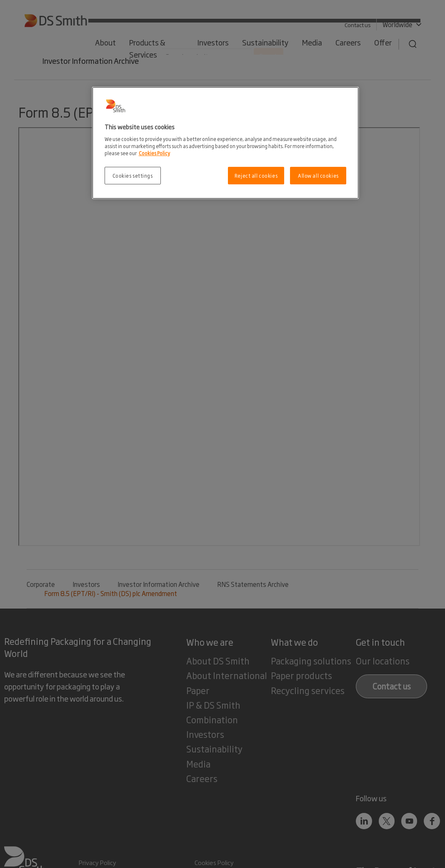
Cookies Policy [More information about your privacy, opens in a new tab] (154, 153)
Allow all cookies (318, 175)
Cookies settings (133, 175)
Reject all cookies (256, 175)
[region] (226, 143)
